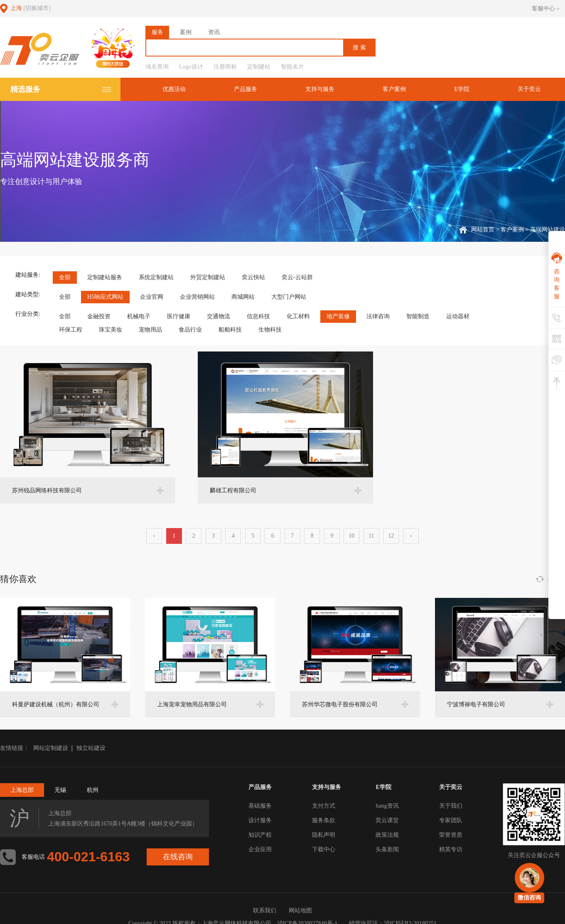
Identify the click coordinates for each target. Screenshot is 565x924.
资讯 (214, 32)
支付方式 (324, 806)
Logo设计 (191, 67)
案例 (186, 32)
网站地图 (300, 910)
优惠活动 (182, 89)
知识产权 (260, 835)
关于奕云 (530, 89)
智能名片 (292, 67)
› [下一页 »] (411, 536)
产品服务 (252, 89)
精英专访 (451, 849)
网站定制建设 (51, 748)
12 (391, 536)
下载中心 (324, 849)
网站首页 (483, 230)
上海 (31, 8)
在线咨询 (178, 857)
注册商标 (225, 67)
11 (371, 536)
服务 (157, 32)
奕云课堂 (387, 820)
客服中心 (546, 9)
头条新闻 (387, 849)
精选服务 (25, 89)
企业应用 (260, 849)
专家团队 (451, 820)
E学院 (464, 89)
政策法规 (387, 835)
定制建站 (259, 67)
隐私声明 (324, 835)
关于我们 (451, 806)
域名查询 (157, 67)
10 (351, 536)
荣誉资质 (451, 835)
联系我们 (265, 910)
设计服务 (260, 820)
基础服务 (260, 806)
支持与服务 (325, 89)
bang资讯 (387, 806)
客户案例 (398, 89)
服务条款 (324, 820)
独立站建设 (91, 748)
